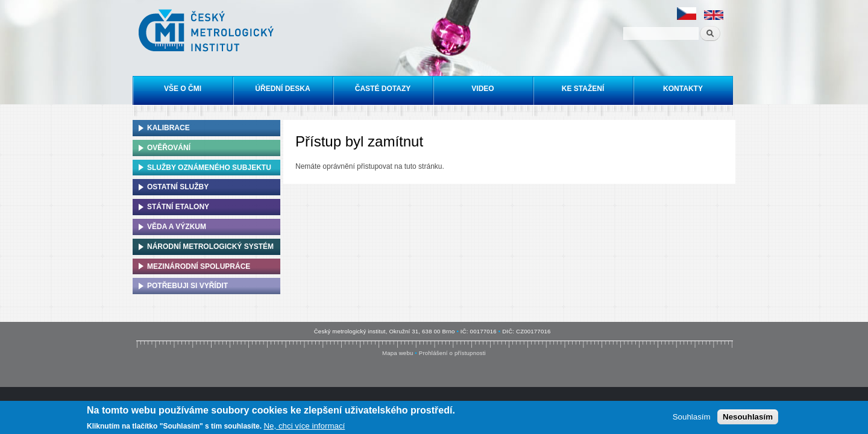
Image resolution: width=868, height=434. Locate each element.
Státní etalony (178, 207)
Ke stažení (583, 89)
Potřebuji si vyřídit (187, 286)
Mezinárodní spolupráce (199, 266)
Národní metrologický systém (210, 247)
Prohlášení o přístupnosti (452, 353)
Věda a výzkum (177, 227)
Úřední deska (282, 89)
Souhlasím (692, 417)
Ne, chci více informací (304, 426)
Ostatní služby (178, 187)
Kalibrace (168, 128)
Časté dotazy (383, 89)
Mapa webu (398, 353)
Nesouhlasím (748, 417)
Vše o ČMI (183, 89)
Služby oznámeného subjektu (209, 168)
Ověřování (169, 148)
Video (483, 89)
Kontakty (683, 89)
